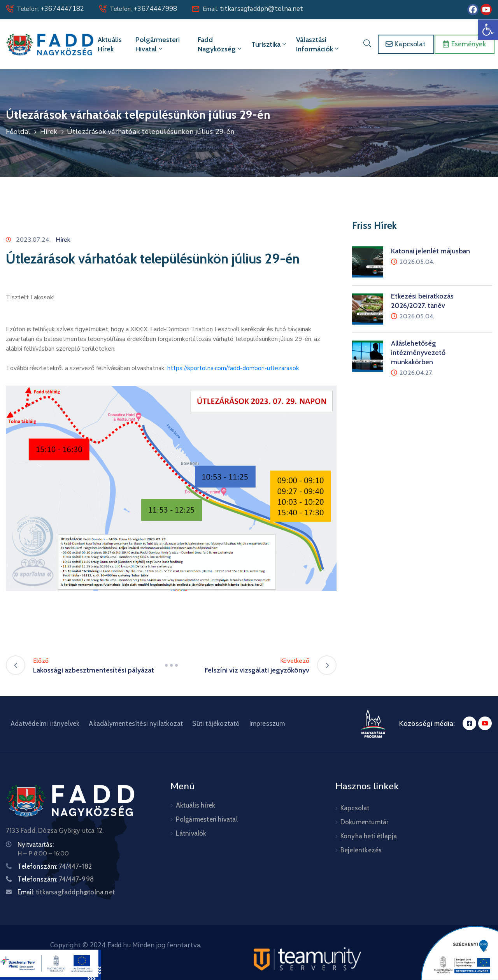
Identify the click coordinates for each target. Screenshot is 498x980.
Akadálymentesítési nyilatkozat (136, 724)
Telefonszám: (55, 866)
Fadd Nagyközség (220, 44)
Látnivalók (191, 833)
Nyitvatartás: (36, 845)
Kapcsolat (355, 808)
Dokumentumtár (365, 822)
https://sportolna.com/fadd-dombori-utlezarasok (233, 368)
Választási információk (318, 44)
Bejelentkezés (361, 850)
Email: (253, 9)
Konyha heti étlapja (369, 836)
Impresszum (267, 724)
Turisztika (269, 44)
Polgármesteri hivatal (158, 44)
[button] (488, 30)
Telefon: (50, 9)
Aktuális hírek (110, 44)
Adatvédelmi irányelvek (45, 724)
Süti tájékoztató (216, 724)
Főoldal (18, 132)
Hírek (49, 132)
